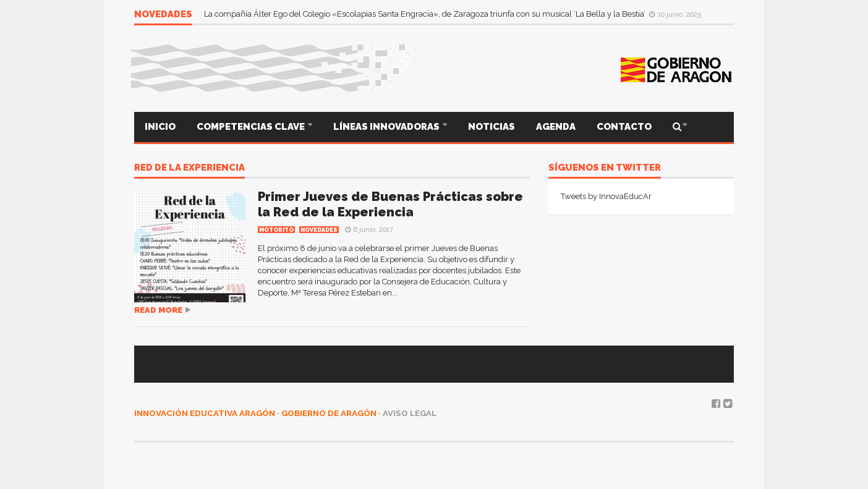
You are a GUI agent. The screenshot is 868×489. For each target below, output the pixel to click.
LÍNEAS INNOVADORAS (387, 127)
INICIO (160, 127)
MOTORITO (276, 230)
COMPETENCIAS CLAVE (252, 127)
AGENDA (556, 127)
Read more (158, 310)
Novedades (319, 230)
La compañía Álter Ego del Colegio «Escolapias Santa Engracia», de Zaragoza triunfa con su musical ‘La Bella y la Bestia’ (426, 14)
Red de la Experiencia (189, 168)
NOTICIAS (491, 127)
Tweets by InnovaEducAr (606, 196)
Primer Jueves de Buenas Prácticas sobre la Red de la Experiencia (390, 204)
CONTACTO (624, 127)
